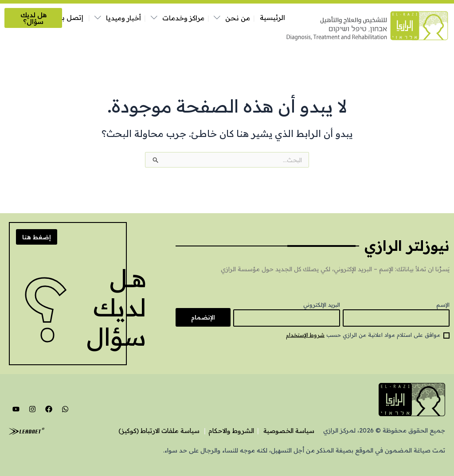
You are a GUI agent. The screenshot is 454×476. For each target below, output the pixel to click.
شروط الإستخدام (304, 335)
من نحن (238, 18)
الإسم (443, 304)
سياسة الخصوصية (285, 431)
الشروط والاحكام (223, 431)
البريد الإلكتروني (322, 304)
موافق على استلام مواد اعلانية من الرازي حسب (362, 335)
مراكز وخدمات (183, 18)
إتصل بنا (70, 18)
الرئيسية (272, 18)
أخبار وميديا (123, 18)
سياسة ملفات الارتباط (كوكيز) (144, 431)
